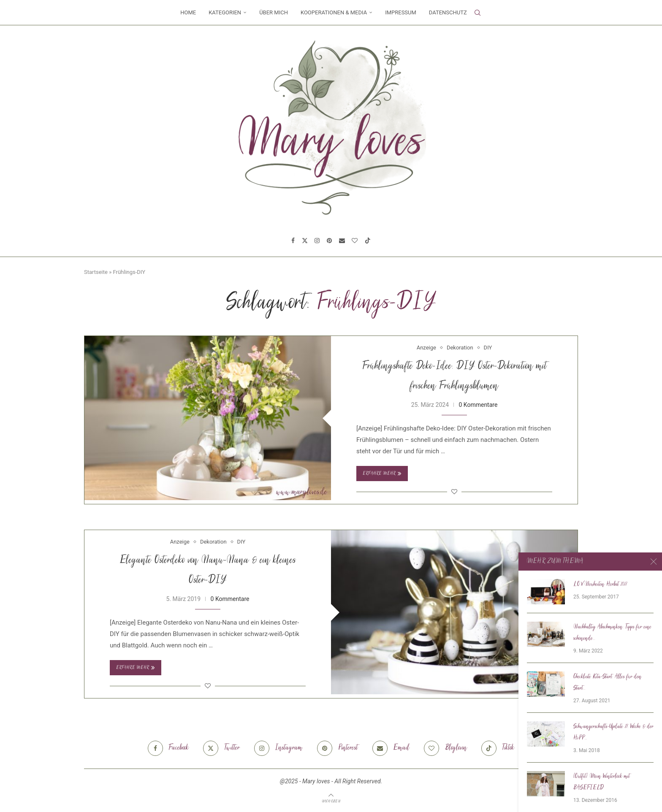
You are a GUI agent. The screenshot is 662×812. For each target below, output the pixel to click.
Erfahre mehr (382, 474)
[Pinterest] (329, 241)
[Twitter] (305, 241)
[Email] (342, 241)
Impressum (401, 12)
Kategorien (225, 12)
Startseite (96, 272)
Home (188, 12)
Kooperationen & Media (334, 12)
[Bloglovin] (355, 241)
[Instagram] (317, 241)
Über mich (274, 12)
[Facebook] (293, 241)
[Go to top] (331, 801)
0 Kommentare (478, 405)
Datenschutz (448, 12)
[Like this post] (454, 492)
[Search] (478, 13)
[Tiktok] (368, 241)
